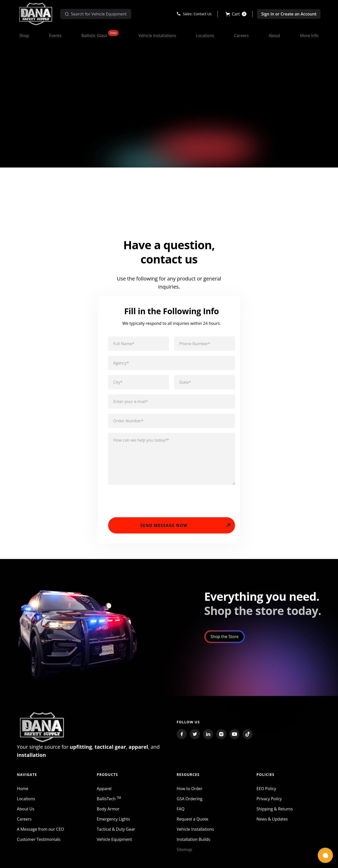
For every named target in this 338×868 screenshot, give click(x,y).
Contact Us (203, 14)
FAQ (181, 813)
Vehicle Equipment (114, 844)
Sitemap (184, 854)
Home (23, 793)
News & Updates (272, 824)
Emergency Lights (113, 824)
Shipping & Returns (275, 813)
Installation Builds (193, 844)
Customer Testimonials (39, 844)
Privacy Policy (269, 803)
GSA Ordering (190, 803)
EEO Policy (266, 793)
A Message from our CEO (41, 834)
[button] (236, 14)
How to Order (190, 793)
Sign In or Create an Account (289, 14)
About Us (26, 813)
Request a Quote (192, 824)
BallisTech (109, 803)
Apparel (104, 793)
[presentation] (147, 503)
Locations (26, 803)
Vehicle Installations (195, 834)
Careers (24, 824)
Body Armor (108, 813)
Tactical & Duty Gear (116, 834)
